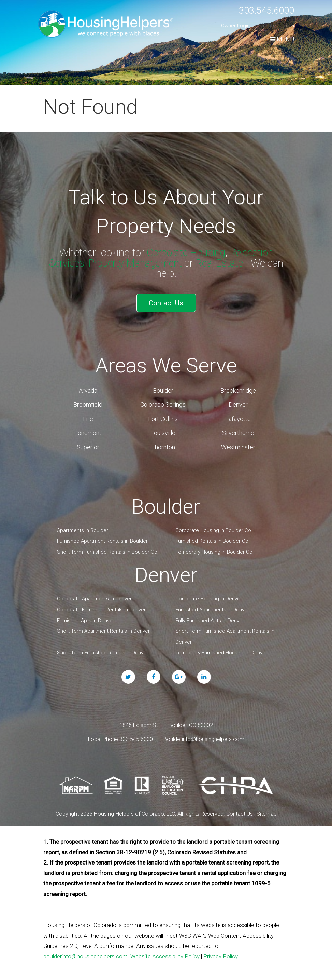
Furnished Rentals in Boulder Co (212, 539)
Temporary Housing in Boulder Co (214, 549)
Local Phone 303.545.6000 (120, 737)
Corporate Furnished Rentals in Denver (101, 607)
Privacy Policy (221, 954)
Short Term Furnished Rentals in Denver (103, 650)
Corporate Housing (185, 252)
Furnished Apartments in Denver (212, 607)
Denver (238, 402)
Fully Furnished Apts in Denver (210, 618)
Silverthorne (238, 430)
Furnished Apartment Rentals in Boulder (102, 539)
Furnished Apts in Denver (86, 618)
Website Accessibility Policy (165, 954)
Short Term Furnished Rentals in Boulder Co (107, 549)
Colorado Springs (163, 402)
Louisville (163, 430)
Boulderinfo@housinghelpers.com (204, 737)
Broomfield (88, 402)
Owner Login (235, 26)
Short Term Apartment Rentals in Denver (103, 629)
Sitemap (267, 811)
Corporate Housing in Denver (209, 596)
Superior (88, 445)
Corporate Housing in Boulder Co (213, 528)
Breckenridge (238, 388)
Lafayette (238, 416)
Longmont (88, 430)
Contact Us (166, 302)
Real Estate (222, 263)
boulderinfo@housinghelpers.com (85, 954)
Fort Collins (163, 416)
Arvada (88, 388)
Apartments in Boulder (83, 528)
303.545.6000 (263, 10)
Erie (88, 416)
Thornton (163, 445)
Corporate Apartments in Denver (94, 596)
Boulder (163, 388)
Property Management (135, 263)
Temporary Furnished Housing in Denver (221, 650)
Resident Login (277, 26)
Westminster (238, 445)
